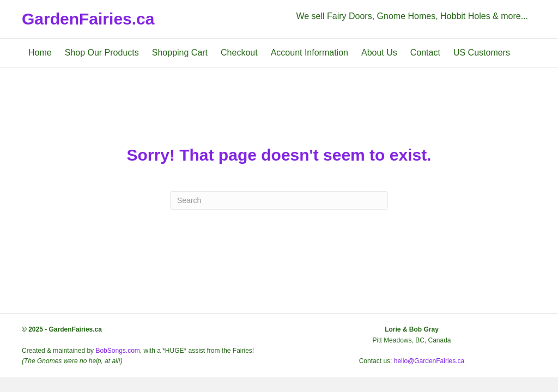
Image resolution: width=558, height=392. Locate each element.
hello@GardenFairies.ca (429, 361)
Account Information (310, 53)
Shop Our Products (102, 53)
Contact (425, 53)
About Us (379, 53)
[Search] (279, 200)
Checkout (239, 53)
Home (40, 53)
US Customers (482, 53)
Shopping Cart (180, 53)
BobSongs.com (117, 351)
